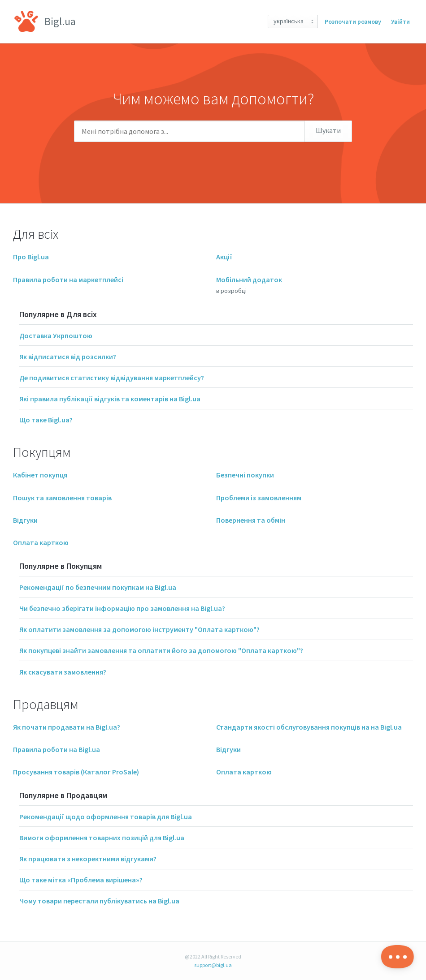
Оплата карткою (41, 542)
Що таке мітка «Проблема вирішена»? (81, 880)
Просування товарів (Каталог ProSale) (76, 772)
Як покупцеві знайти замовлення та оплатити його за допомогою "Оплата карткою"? (161, 650)
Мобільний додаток (249, 279)
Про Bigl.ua (31, 257)
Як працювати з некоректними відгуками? (88, 859)
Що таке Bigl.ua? (46, 420)
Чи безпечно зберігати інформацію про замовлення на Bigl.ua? (122, 608)
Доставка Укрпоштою (56, 335)
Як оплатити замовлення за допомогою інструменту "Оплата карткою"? (139, 629)
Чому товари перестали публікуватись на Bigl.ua (99, 901)
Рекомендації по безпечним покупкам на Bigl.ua (98, 587)
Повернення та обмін (251, 520)
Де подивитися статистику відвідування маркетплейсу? (112, 378)
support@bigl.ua (213, 965)
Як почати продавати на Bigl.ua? (67, 727)
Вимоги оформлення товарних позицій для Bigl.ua (102, 838)
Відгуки (25, 520)
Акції (224, 257)
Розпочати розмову (353, 21)
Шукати (328, 130)
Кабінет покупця (40, 475)
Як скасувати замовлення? (63, 672)
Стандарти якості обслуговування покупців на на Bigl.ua (309, 727)
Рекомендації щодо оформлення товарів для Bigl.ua (106, 817)
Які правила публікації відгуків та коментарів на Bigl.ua (110, 399)
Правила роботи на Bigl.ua (57, 749)
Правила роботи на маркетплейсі (68, 279)
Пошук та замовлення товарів (62, 498)
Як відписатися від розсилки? (68, 357)
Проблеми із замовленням (259, 498)
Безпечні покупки (245, 475)
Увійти (400, 21)
